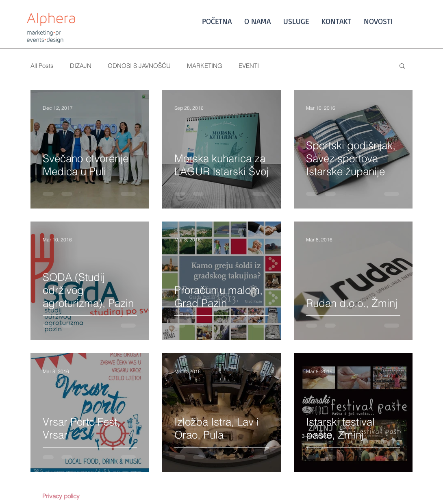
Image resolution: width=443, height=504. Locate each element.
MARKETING (205, 66)
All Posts (42, 66)
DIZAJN (81, 66)
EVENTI (249, 66)
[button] (402, 66)
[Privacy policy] (61, 496)
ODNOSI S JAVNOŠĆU (139, 66)
